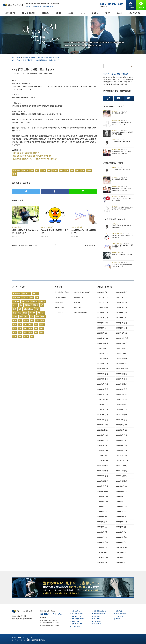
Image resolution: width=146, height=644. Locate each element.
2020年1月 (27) (103, 486)
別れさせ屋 (16, 170)
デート (15, 305)
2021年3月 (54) (103, 450)
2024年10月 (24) (122, 338)
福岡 (15, 174)
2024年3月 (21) (103, 359)
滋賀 (43, 321)
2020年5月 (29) (103, 476)
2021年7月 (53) (102, 440)
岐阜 (32, 321)
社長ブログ (118, 611)
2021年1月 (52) (102, 456)
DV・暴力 (33, 313)
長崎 (41, 332)
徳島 (36, 329)
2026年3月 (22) (103, 297)
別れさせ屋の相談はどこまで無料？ (26, 153)
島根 (31, 329)
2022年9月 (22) (103, 405)
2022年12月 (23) (122, 394)
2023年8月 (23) (122, 374)
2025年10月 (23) (122, 308)
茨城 (37, 317)
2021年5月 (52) (102, 445)
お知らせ (95, 13)
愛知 (49, 170)
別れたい (35, 293)
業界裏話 (59, 13)
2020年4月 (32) (122, 476)
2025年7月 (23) (103, 318)
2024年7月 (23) (103, 348)
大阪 (67, 170)
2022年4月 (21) (122, 415)
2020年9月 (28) (103, 466)
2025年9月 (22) (103, 313)
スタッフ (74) (78, 303)
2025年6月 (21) (121, 318)
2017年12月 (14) (122, 547)
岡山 (15, 329)
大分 (15, 336)
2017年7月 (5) (102, 563)
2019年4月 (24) (122, 507)
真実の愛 (42, 301)
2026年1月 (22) (103, 303)
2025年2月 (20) (122, 328)
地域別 (71, 13)
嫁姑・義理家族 (28, 309)
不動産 (37, 309)
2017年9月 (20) (103, 558)
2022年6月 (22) (122, 410)
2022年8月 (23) (122, 405)
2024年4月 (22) (122, 354)
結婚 (15, 309)
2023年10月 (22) (122, 369)
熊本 (31, 332)
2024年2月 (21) (122, 359)
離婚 (21, 305)
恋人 (42, 305)
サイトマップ (97, 624)
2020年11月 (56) (103, 461)
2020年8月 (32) (122, 466)
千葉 (32, 317)
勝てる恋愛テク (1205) (62, 292)
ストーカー (41, 313)
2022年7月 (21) (103, 410)
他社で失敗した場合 (77, 619)
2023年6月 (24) (122, 379)
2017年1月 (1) (121, 563)
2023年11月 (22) (103, 369)
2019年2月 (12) (121, 512)
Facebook (118, 616)
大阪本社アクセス (99, 614)
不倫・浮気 (16, 301)
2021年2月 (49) (122, 450)
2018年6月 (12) (121, 532)
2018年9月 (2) (102, 527)
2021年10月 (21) (122, 430)
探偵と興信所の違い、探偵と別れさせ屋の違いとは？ (32, 156)
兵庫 (72, 170)
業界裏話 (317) (79, 297)
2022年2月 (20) (122, 420)
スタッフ (82, 13)
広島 (20, 329)
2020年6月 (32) (122, 471)
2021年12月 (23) (122, 425)
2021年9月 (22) (103, 435)
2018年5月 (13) (102, 537)
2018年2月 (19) (121, 542)
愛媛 (20, 332)
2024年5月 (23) (103, 354)
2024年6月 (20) (122, 348)
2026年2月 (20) (122, 297)
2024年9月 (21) (103, 343)
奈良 (83, 170)
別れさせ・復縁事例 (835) (82, 292)
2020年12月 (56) (122, 456)
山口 (41, 329)
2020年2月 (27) (122, 481)
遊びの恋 (34, 301)
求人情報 (96, 619)
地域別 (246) (59, 303)
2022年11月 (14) (103, 400)
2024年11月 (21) (103, 338)
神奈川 (43, 170)
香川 (15, 332)
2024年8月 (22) (122, 343)
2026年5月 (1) (102, 292)
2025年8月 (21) (121, 313)
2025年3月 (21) (102, 328)
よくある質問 (75, 627)
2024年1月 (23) (103, 364)
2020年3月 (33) (103, 481)
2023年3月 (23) (103, 389)
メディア (107, 13)
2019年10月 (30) (122, 491)
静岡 (15, 321)
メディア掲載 (75, 621)
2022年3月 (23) (103, 420)
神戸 (77, 170)
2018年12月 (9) (121, 517)
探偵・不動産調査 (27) (81, 313)
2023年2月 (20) (122, 389)
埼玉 (27, 317)
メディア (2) (77, 308)
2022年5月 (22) (103, 415)
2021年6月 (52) (121, 440)
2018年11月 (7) (102, 522)
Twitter (118, 619)
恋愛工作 (25, 170)
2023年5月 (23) (103, 384)
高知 (25, 332)
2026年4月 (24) (122, 292)
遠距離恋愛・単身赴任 (31, 305)
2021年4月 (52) (121, 445)
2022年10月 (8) (122, 400)
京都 (61, 170)
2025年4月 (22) (122, 323)
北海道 (15, 317)
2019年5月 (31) (102, 507)
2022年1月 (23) (103, 425)
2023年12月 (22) (122, 364)
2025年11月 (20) (103, 308)
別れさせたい (26, 293)
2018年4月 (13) (121, 537)
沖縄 (32, 336)
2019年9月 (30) (103, 496)
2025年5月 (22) (103, 323)
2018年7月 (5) (102, 532)
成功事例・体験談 (76, 614)
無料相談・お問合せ (99, 611)
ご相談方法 (45, 13)
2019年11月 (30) (103, 491)
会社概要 (96, 616)
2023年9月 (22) (103, 374)
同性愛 (25, 313)
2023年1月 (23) (103, 394)
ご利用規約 (97, 621)
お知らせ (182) (59, 308)
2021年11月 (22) (103, 430)
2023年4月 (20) (122, 384)
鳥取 (25, 329)
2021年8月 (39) (122, 435)
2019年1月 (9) (102, 517)
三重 (37, 321)
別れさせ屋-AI (75, 611)
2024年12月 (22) (122, 333)
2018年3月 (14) (103, 542)
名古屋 (55, 170)
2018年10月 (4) (122, 522)
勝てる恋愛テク (10, 13)
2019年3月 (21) (102, 512)
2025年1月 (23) (102, 333)
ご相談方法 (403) (60, 297)
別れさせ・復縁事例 (28, 13)
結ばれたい (25, 301)
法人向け (120, 13)
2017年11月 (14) (103, 553)
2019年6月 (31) (121, 501)
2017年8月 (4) (121, 558)
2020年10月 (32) (122, 461)
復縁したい (16, 297)
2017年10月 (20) (122, 553)
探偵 (32, 170)
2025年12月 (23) (122, 303)
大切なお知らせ (76, 616)
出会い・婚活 (17, 313)
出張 (37, 297)
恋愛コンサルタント (77, 624)
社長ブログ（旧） (120, 614)
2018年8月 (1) (121, 527)
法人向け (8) (59, 313)
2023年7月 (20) (103, 379)
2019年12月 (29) (122, 486)
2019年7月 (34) (103, 501)
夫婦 (20, 309)
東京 (37, 170)
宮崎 (20, 336)
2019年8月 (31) (121, 496)
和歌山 (89, 170)
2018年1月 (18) (102, 547)
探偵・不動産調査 (135, 13)
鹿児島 (26, 336)
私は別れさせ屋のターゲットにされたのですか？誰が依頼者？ (35, 159)
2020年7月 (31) (103, 471)
